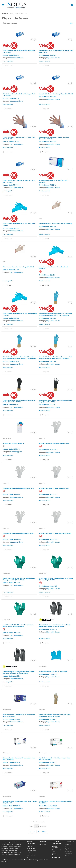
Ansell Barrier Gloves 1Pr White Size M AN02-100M (18, 533)
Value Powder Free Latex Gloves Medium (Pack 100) (55, 224)
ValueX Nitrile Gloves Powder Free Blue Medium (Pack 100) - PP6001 (56, 52)
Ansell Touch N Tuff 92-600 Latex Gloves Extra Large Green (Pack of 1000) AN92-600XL (19, 579)
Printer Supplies (31, 848)
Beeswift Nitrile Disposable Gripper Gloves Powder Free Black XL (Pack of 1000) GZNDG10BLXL (19, 672)
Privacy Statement (55, 854)
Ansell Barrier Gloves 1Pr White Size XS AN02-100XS (55, 533)
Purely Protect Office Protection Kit (13, 444)
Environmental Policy (56, 851)
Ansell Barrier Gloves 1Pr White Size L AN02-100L (54, 488)
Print (28, 857)
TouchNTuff (6, 573)
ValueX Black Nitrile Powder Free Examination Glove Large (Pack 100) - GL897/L (55, 401)
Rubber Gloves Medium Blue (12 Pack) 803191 (53, 671)
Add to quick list (8, 61)
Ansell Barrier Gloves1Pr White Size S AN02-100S (54, 444)
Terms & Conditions (55, 847)
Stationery (30, 846)
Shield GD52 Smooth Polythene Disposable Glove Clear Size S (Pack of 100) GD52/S (55, 716)
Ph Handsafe (7, 710)
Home (5, 14)
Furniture (29, 853)
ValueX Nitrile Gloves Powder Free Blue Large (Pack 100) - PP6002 (19, 95)
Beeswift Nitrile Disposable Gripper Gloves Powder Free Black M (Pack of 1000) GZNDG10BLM (55, 626)
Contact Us (43, 845)
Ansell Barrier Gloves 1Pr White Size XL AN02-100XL (18, 488)
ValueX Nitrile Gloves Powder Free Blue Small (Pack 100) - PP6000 (19, 52)
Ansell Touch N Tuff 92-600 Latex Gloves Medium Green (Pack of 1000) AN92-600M (18, 626)
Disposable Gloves (17, 58)
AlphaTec (42, 438)
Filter (71, 23)
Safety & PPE (14, 14)
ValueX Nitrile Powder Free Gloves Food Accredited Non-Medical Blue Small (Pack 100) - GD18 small (55, 315)
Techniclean (7, 438)
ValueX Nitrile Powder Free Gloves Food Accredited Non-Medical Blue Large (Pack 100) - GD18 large (55, 358)
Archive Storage (31, 851)
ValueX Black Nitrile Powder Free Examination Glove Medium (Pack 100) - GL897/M (19, 401)
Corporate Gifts (31, 855)
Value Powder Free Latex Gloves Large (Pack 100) (18, 267)
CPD (40, 219)
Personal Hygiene (16, 452)
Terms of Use (56, 857)
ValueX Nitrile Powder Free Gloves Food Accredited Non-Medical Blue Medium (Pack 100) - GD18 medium (20, 358)
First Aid (24, 14)
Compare (7, 66)
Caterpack (43, 666)
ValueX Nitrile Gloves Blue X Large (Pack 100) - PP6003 (56, 94)
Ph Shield (42, 710)
